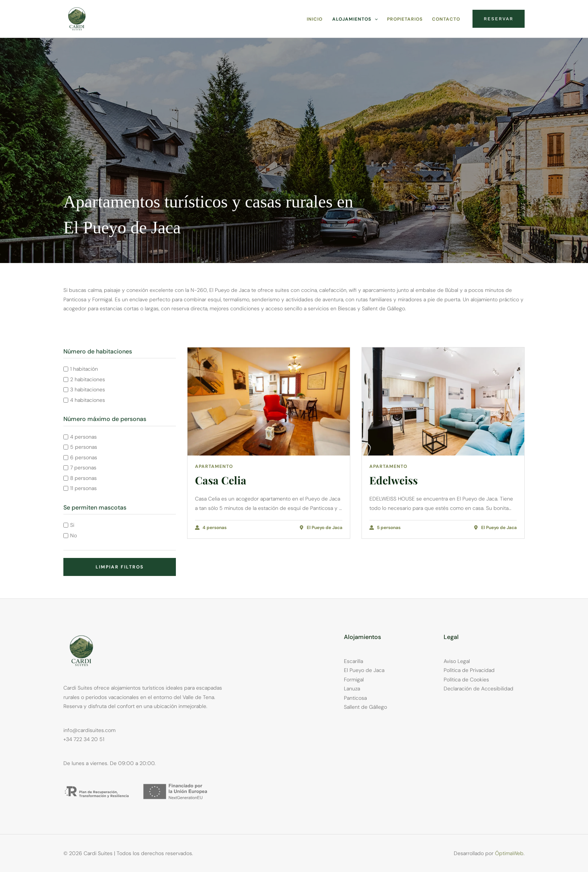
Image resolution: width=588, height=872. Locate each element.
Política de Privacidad (469, 670)
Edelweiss (394, 480)
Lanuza (352, 689)
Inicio (316, 19)
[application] (376, 19)
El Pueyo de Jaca (364, 670)
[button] (499, 19)
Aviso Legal (457, 661)
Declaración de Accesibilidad (478, 689)
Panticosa (355, 698)
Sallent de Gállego (365, 707)
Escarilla (353, 661)
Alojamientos (356, 19)
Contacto (446, 19)
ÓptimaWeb (509, 853)
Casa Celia (221, 480)
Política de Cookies (466, 680)
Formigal (354, 680)
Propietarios (406, 19)
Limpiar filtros (120, 567)
